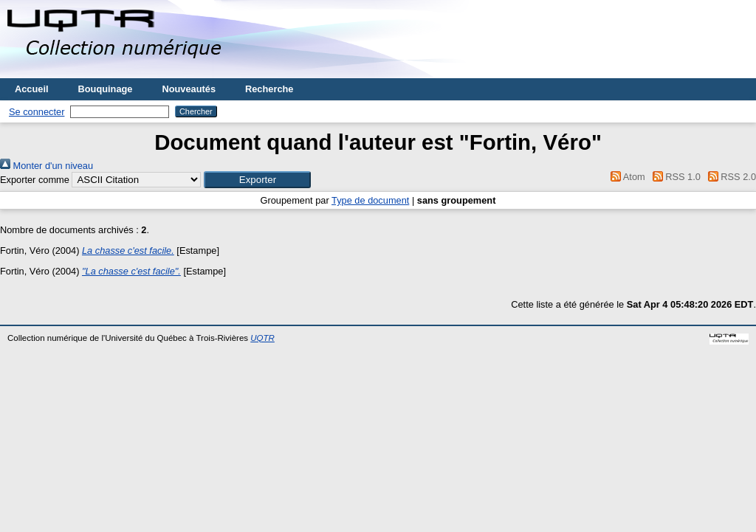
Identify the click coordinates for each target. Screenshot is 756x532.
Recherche (269, 89)
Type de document (370, 200)
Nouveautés (189, 89)
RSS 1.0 (674, 177)
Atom (626, 177)
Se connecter (37, 112)
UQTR (262, 338)
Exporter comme (35, 180)
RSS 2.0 (729, 177)
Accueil (32, 89)
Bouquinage (106, 89)
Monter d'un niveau (47, 166)
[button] (257, 180)
